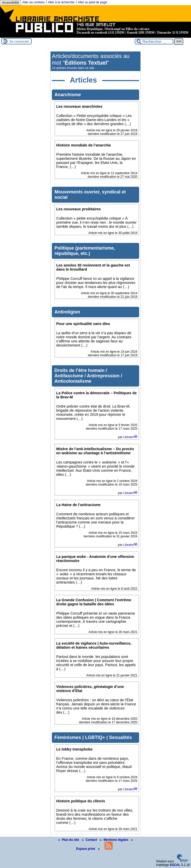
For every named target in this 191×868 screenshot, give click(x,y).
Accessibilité (11, 3)
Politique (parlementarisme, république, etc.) (85, 251)
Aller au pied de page (92, 2)
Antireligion (67, 312)
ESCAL (175, 865)
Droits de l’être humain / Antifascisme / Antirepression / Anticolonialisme (88, 376)
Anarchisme (68, 95)
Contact (90, 840)
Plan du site (69, 840)
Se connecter (19, 41)
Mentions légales (114, 840)
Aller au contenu (34, 2)
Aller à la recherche (61, 2)
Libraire (128, 437)
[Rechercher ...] (154, 42)
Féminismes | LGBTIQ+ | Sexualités (93, 737)
